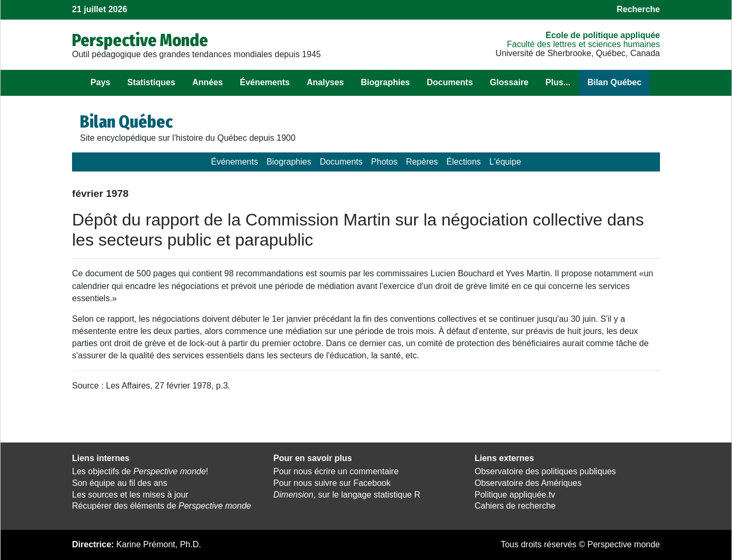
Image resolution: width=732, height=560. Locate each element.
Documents (450, 82)
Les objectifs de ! (140, 471)
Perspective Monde (140, 40)
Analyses (325, 82)
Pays (100, 82)
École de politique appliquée (603, 35)
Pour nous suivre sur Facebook (332, 483)
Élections (464, 162)
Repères (422, 162)
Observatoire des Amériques (528, 483)
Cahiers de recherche (515, 506)
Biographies (385, 82)
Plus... (558, 82)
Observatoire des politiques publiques (545, 471)
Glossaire (509, 82)
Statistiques (151, 82)
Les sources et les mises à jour (130, 495)
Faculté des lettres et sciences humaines (583, 44)
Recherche (638, 9)
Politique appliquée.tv (515, 495)
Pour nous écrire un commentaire (336, 471)
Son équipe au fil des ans (120, 483)
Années (208, 82)
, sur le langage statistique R (347, 495)
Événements (265, 82)
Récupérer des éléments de (162, 506)
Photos (385, 162)
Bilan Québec (614, 82)
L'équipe (505, 162)
